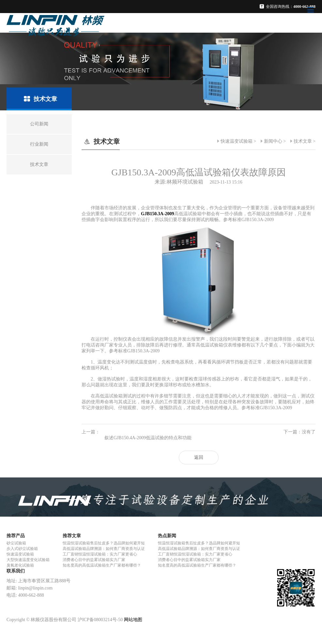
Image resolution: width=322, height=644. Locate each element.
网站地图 (133, 620)
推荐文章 (72, 536)
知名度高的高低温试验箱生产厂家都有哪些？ (102, 565)
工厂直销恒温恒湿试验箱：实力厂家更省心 (100, 554)
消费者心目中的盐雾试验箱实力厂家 (94, 560)
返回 (199, 457)
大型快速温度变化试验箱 (28, 560)
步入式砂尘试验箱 (22, 549)
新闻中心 (273, 141)
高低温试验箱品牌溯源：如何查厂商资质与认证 (104, 549)
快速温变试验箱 (237, 141)
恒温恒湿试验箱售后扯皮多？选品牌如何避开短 (104, 543)
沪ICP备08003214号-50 (100, 620)
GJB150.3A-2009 (158, 214)
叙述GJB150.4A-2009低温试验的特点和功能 (148, 438)
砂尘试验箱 (16, 543)
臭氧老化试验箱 (20, 565)
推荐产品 (16, 536)
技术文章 (303, 141)
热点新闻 (167, 536)
